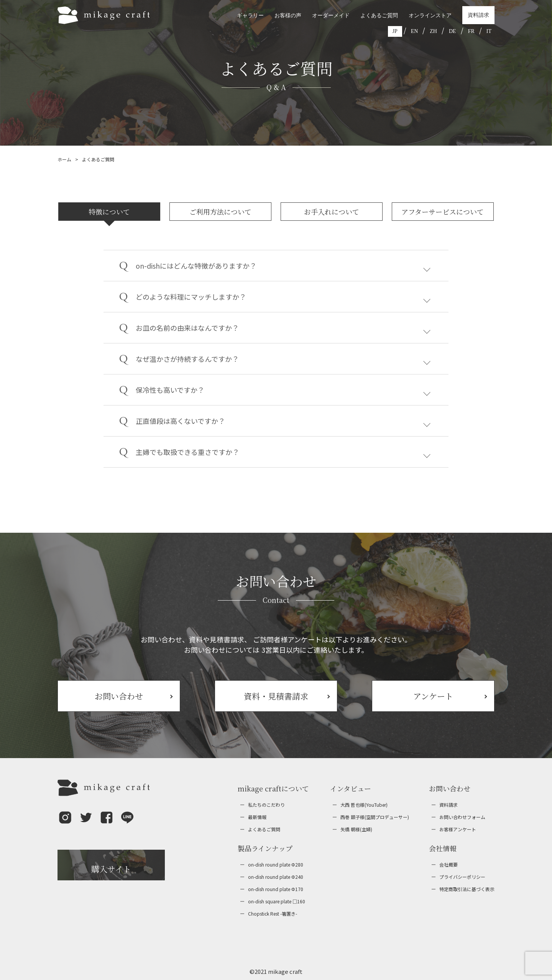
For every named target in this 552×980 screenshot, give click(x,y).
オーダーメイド (331, 16)
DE (453, 31)
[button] (65, 823)
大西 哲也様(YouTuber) (364, 805)
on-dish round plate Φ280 (276, 864)
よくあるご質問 (379, 16)
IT (489, 31)
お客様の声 (288, 16)
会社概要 (449, 864)
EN (415, 31)
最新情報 (257, 817)
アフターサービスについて (443, 212)
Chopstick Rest (273, 914)
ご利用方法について (220, 212)
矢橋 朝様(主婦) (356, 829)
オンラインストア (430, 16)
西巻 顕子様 (375, 817)
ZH (433, 31)
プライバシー (462, 877)
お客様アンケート (458, 829)
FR (471, 31)
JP (395, 31)
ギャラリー (250, 16)
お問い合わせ (462, 817)
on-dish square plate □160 (277, 901)
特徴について (109, 212)
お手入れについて (332, 212)
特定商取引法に (467, 889)
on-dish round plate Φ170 (276, 889)
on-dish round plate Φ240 (276, 877)
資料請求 (478, 15)
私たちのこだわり (266, 805)
